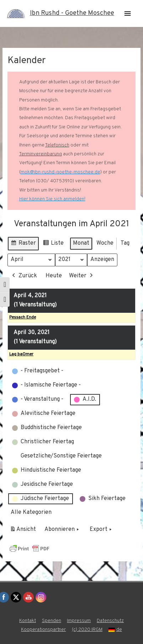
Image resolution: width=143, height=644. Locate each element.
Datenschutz (110, 621)
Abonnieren (62, 530)
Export (101, 530)
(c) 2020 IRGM (87, 630)
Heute (54, 276)
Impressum (79, 621)
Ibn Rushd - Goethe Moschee (72, 13)
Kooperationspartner (43, 630)
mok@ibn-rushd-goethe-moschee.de (60, 172)
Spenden (52, 621)
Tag (125, 243)
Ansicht (24, 531)
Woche (105, 243)
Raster (23, 245)
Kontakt (28, 621)
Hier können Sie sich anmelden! (52, 199)
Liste (53, 245)
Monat (81, 243)
